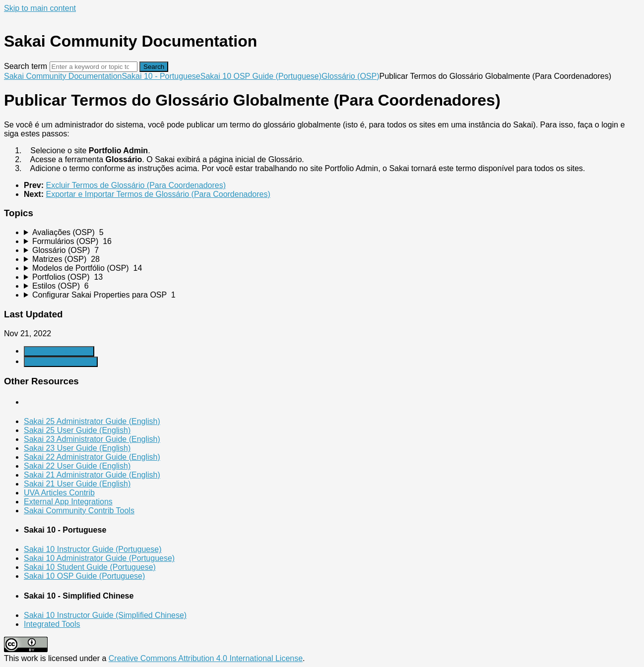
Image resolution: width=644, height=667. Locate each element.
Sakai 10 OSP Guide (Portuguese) (261, 76)
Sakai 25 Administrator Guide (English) (92, 421)
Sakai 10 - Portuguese (161, 76)
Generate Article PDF (59, 351)
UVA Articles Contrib (59, 493)
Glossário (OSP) (350, 76)
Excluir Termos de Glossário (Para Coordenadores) (136, 185)
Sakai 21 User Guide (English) (77, 484)
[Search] (94, 67)
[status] (322, 147)
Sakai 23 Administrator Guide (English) (92, 439)
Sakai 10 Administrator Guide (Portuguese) (99, 558)
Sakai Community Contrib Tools (79, 511)
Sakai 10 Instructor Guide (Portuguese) (93, 549)
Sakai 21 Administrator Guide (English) (92, 475)
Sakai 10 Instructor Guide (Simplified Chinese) (105, 615)
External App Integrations (68, 502)
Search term (26, 66)
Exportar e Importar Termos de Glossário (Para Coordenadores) (158, 194)
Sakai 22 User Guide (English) (77, 466)
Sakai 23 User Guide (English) (77, 448)
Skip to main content (40, 8)
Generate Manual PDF (61, 362)
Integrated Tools (52, 624)
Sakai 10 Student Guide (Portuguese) (90, 567)
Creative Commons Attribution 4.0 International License (206, 658)
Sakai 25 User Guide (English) (77, 430)
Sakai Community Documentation (63, 76)
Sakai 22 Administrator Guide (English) (92, 457)
